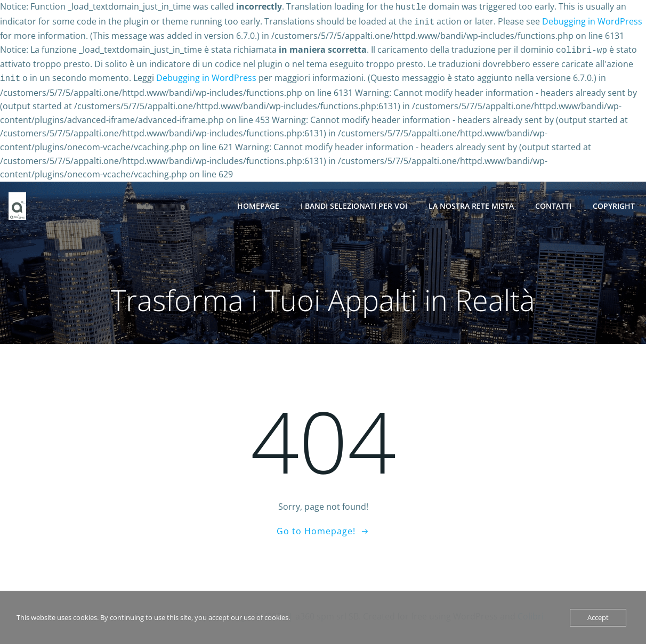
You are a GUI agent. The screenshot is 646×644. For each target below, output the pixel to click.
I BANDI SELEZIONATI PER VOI (354, 202)
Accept (598, 617)
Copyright (614, 202)
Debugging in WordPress (592, 20)
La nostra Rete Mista (472, 202)
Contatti (554, 202)
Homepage (259, 202)
